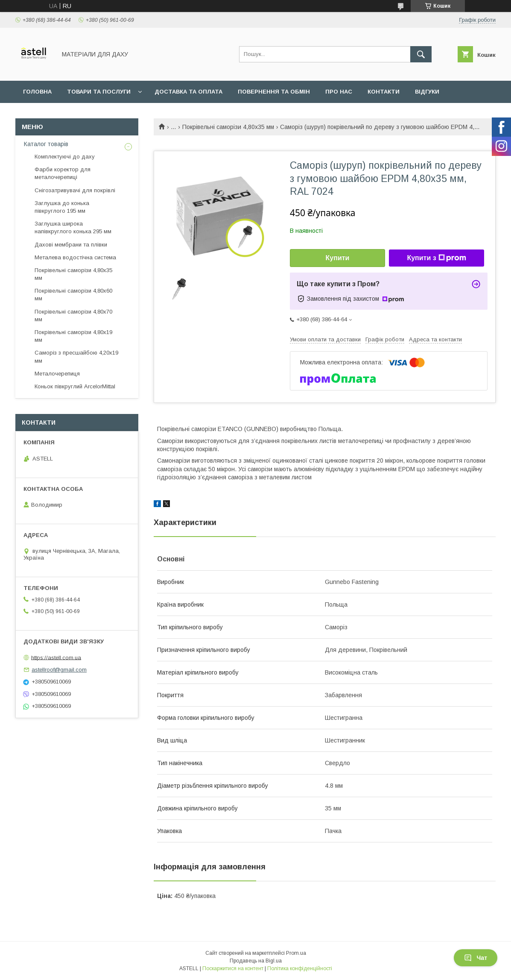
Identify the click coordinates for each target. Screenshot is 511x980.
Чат (476, 958)
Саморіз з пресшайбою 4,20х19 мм (76, 356)
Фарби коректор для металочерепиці (63, 173)
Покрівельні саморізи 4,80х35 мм (228, 127)
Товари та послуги (99, 92)
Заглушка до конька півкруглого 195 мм (62, 207)
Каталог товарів (46, 144)
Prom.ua (296, 953)
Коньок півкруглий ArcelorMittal (75, 386)
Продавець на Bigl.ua (256, 961)
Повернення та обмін (274, 92)
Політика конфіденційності (300, 968)
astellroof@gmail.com (59, 670)
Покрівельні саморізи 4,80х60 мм (73, 295)
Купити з (436, 258)
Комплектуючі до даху (65, 157)
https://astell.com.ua (56, 657)
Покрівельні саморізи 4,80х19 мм (73, 336)
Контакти (384, 92)
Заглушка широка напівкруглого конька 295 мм (73, 227)
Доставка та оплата (188, 92)
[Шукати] (421, 54)
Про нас (339, 92)
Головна (37, 92)
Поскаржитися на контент (233, 968)
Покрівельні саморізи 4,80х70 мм (73, 315)
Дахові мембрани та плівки (71, 245)
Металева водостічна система (75, 257)
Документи (42, 114)
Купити (338, 258)
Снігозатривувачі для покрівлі (75, 190)
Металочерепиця (57, 374)
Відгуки (427, 92)
